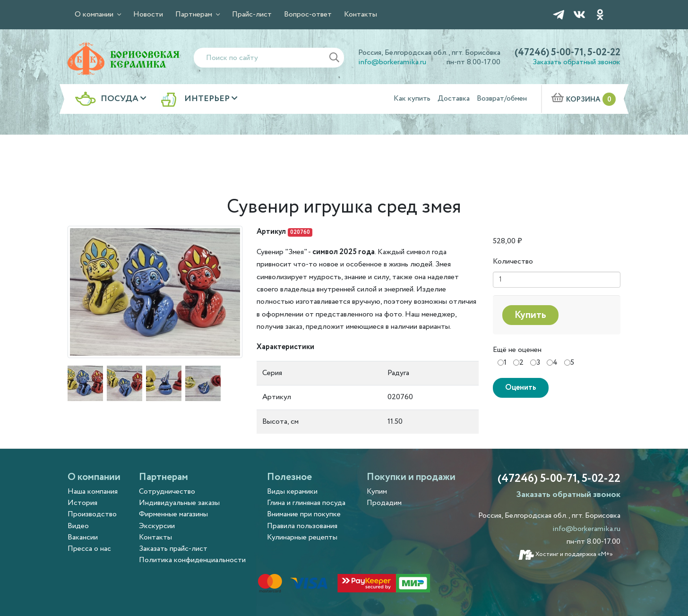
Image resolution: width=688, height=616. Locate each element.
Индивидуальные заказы (179, 503)
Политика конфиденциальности (192, 560)
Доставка (454, 98)
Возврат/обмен (502, 98)
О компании (95, 14)
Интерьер (208, 99)
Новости (148, 14)
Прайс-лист (252, 14)
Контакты (361, 14)
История (82, 503)
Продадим (384, 503)
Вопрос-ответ (308, 14)
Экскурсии (157, 526)
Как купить (412, 98)
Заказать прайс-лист (173, 549)
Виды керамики (292, 492)
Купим (377, 492)
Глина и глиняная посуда (306, 503)
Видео (78, 526)
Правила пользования (302, 526)
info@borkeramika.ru (392, 62)
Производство (92, 514)
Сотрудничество (167, 492)
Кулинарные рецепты (302, 537)
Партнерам (195, 14)
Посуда (120, 99)
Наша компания (93, 492)
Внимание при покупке (304, 514)
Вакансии (83, 537)
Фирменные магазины (173, 514)
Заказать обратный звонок (576, 62)
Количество (513, 261)
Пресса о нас (89, 549)
